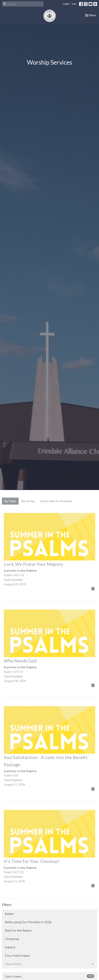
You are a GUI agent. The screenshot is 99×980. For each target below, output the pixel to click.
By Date (10, 501)
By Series (28, 501)
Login (66, 4)
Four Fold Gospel (17, 956)
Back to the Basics (18, 930)
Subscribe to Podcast (56, 501)
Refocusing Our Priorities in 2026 (28, 922)
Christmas (12, 939)
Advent (10, 947)
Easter (9, 914)
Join (74, 4)
